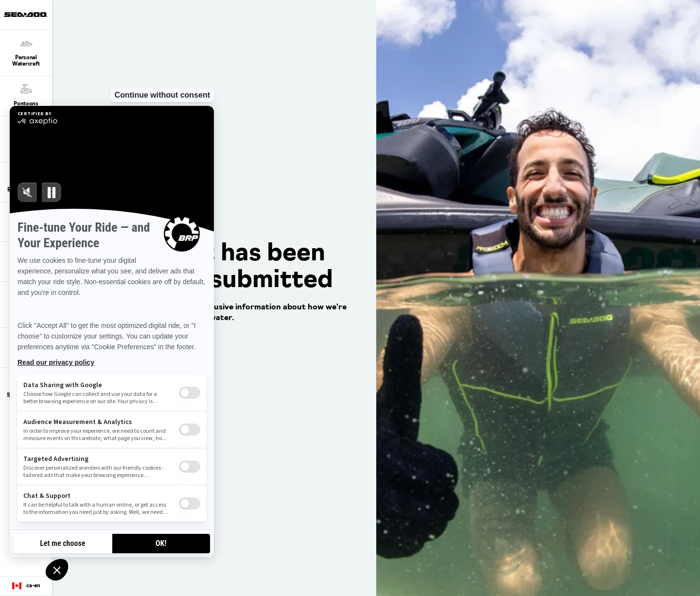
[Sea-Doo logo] (26, 15)
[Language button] (26, 586)
